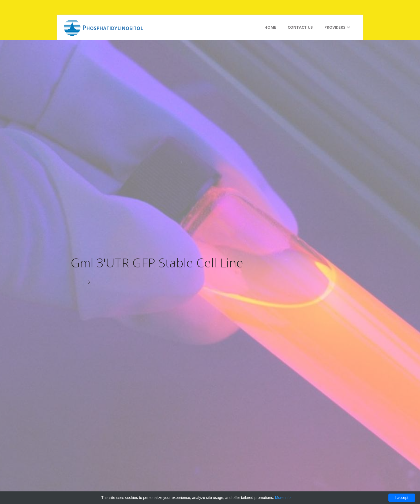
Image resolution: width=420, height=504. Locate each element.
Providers (337, 27)
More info (283, 498)
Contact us (300, 27)
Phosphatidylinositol (113, 27)
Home (270, 27)
